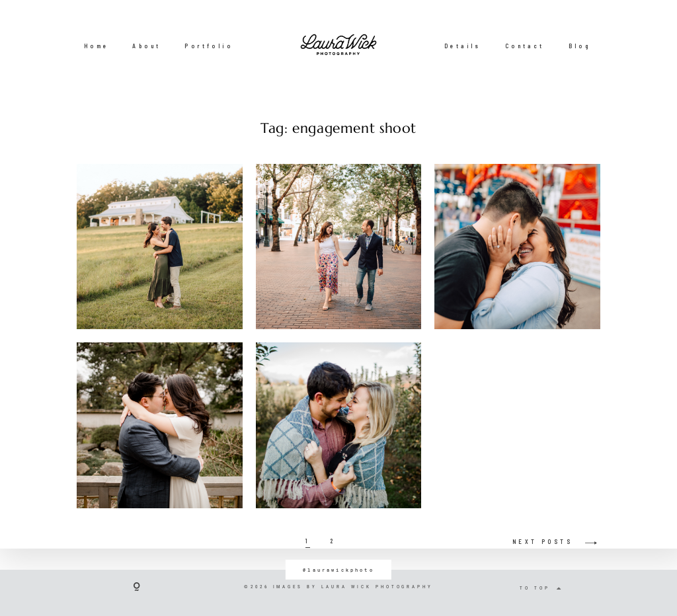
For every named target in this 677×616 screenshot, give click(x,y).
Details (463, 46)
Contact (525, 46)
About (146, 46)
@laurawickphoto (338, 569)
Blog (580, 46)
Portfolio (209, 46)
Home (97, 46)
